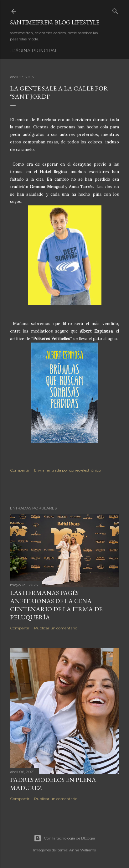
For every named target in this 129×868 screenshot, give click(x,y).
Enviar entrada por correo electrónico (67, 470)
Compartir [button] (20, 470)
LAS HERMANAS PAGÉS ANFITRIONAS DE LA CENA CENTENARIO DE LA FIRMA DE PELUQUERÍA (56, 605)
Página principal (35, 51)
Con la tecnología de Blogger (65, 838)
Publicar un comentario (56, 628)
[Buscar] (115, 10)
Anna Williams (83, 850)
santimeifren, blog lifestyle (55, 22)
